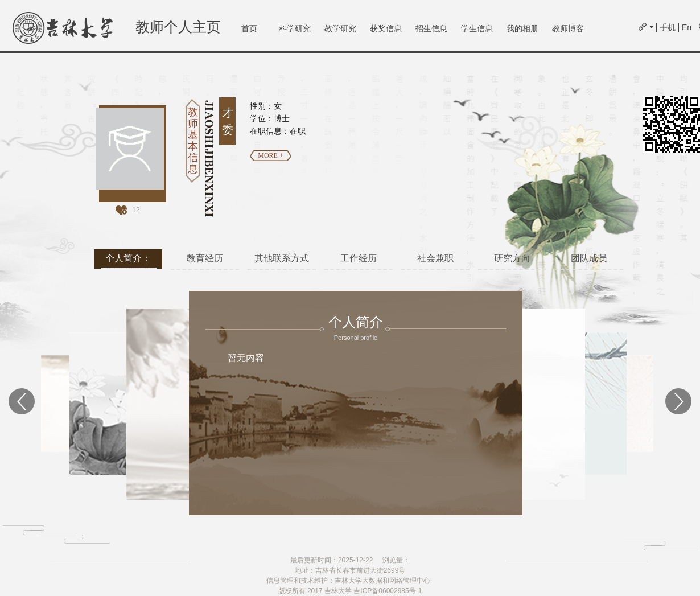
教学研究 (340, 28)
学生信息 (477, 28)
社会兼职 (435, 258)
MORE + (270, 155)
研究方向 (512, 258)
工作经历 (359, 258)
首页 (249, 28)
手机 (668, 27)
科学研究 (295, 28)
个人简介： (128, 258)
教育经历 (205, 258)
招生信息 (431, 28)
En (687, 27)
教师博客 (568, 28)
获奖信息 (386, 28)
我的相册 (522, 28)
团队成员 (589, 258)
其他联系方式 (282, 258)
